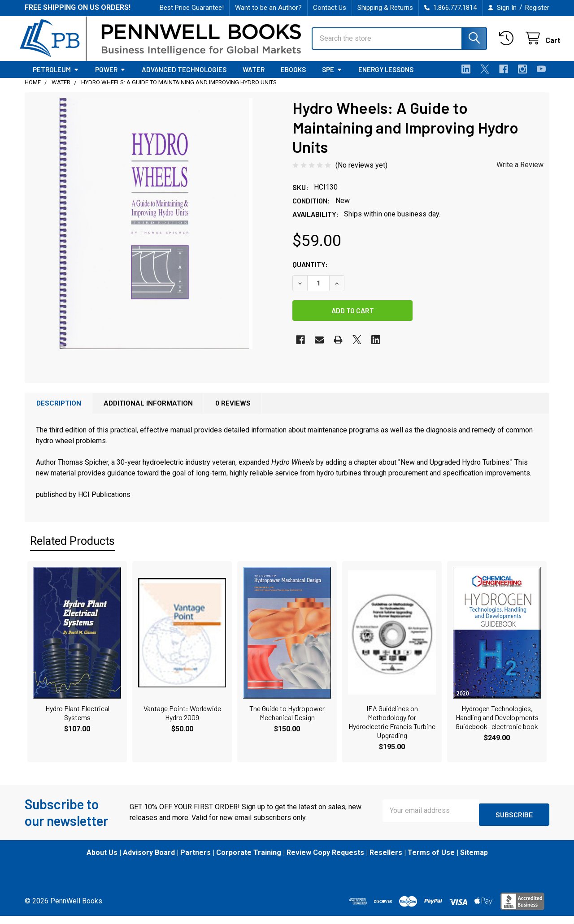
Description (59, 411)
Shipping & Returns (385, 8)
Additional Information (148, 411)
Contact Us (330, 8)
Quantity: (310, 272)
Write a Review (520, 173)
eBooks (293, 78)
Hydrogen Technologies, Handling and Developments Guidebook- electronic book (497, 725)
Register (537, 8)
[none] (156, 232)
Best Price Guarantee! (192, 8)
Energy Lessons (386, 78)
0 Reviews (233, 411)
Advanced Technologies (184, 78)
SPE (332, 78)
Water (254, 78)
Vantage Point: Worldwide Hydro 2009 (182, 721)
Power (110, 78)
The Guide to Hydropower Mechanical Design (287, 721)
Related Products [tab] (72, 549)
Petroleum (56, 78)
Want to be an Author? (268, 8)
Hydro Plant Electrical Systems (77, 721)
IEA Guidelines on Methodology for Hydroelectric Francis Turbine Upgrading (392, 730)
